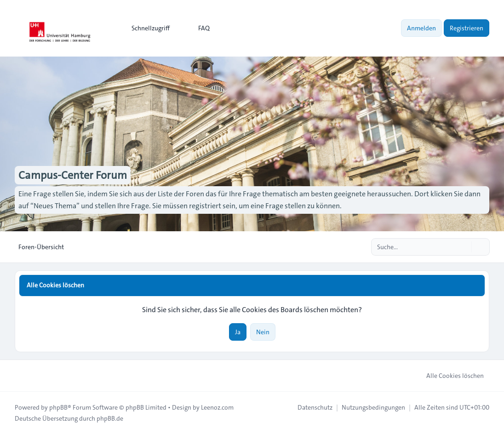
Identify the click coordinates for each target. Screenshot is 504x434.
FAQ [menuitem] (198, 28)
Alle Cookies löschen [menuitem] (449, 376)
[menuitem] (146, 28)
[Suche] (464, 247)
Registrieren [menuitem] (467, 28)
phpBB (58, 407)
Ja (238, 332)
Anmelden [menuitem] (421, 28)
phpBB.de (110, 418)
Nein (263, 332)
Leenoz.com (217, 407)
